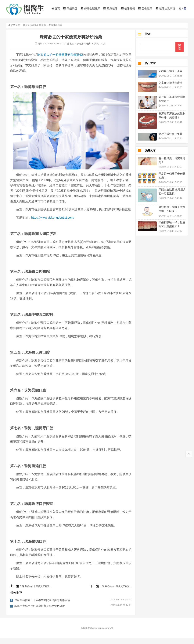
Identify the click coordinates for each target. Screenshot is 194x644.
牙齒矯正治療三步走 (171, 71)
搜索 (180, 47)
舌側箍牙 (145, 9)
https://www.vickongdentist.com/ (53, 223)
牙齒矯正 (70, 9)
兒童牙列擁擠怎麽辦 (171, 83)
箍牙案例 (128, 9)
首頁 (56, 9)
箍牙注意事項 (165, 9)
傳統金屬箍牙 (90, 9)
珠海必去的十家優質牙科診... (37, 592)
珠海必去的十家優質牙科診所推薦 (60, 55)
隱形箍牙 (110, 9)
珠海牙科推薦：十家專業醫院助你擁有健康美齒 (42, 606)
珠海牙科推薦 (55, 26)
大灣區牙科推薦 (38, 26)
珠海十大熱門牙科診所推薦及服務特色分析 (40, 612)
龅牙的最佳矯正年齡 (171, 134)
